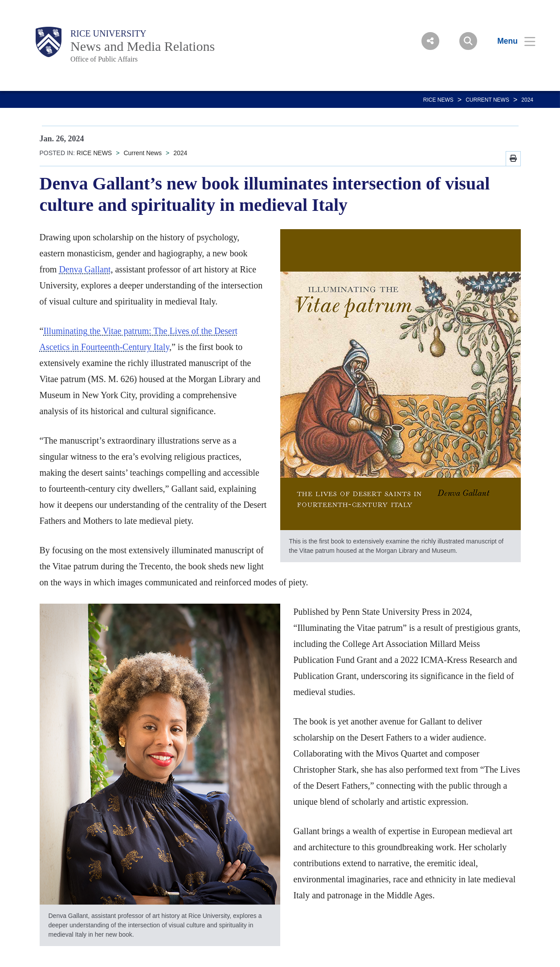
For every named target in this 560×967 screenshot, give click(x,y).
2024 (527, 100)
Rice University (108, 33)
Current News (487, 100)
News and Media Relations (143, 46)
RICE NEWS (438, 100)
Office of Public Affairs (104, 59)
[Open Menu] (511, 41)
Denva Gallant (85, 269)
